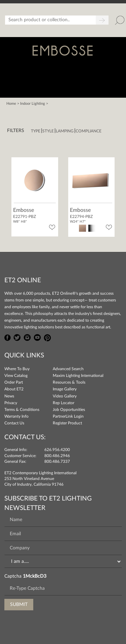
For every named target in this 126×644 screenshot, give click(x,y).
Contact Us (14, 423)
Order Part (14, 382)
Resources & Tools (69, 382)
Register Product (67, 423)
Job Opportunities (69, 410)
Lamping (65, 131)
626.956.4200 (57, 450)
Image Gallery (65, 389)
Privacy (11, 403)
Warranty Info (16, 416)
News (9, 396)
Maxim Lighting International (78, 376)
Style (48, 131)
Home (11, 104)
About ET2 (14, 389)
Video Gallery (65, 396)
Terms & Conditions (22, 410)
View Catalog (16, 376)
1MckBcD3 (35, 576)
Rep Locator (64, 403)
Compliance (89, 131)
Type (36, 131)
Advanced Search (68, 369)
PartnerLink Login (68, 416)
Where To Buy (17, 369)
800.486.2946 (57, 456)
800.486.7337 (57, 461)
